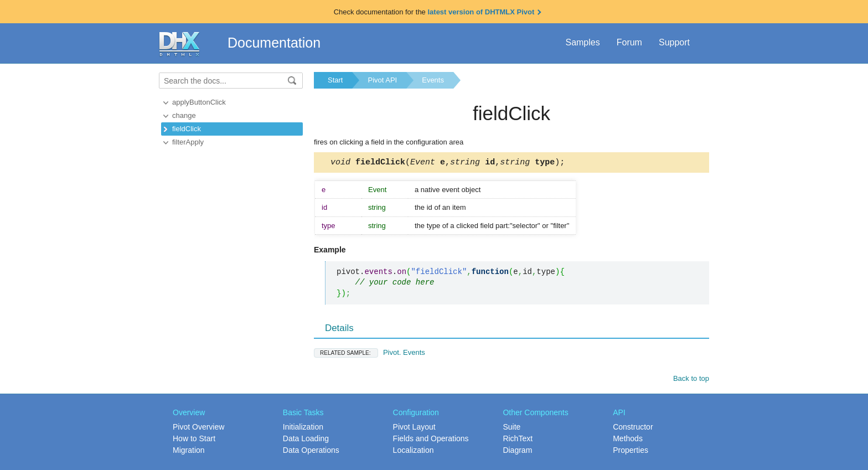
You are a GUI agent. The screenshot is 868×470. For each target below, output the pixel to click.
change (184, 115)
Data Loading (306, 440)
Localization (414, 452)
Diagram (517, 452)
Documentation (274, 43)
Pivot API (382, 80)
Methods (628, 440)
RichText (518, 440)
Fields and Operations (431, 440)
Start (335, 80)
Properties (631, 452)
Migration (189, 452)
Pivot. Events (370, 354)
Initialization (303, 428)
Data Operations (311, 452)
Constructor (633, 428)
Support (674, 42)
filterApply (188, 142)
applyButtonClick (199, 102)
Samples (582, 42)
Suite (512, 428)
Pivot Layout (414, 428)
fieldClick (187, 129)
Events (433, 80)
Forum (629, 42)
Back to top (691, 380)
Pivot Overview (198, 428)
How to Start (194, 440)
